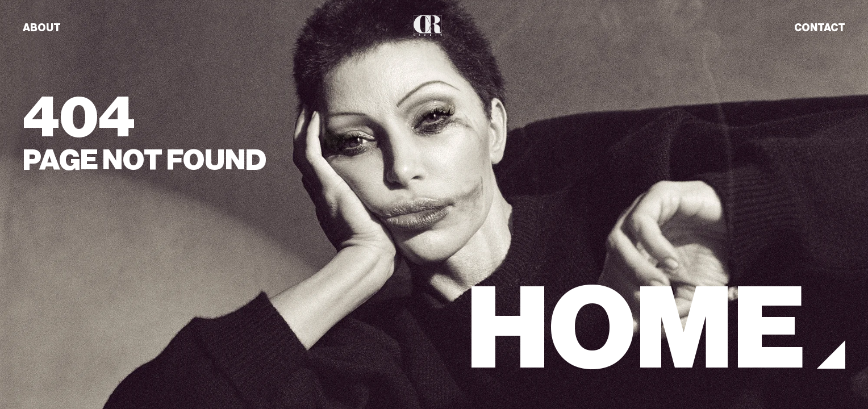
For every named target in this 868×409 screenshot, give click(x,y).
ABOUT (42, 28)
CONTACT (820, 28)
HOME (636, 329)
